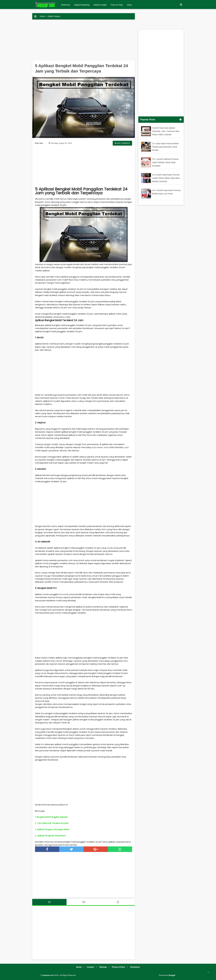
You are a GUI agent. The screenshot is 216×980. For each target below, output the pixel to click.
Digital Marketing (82, 5)
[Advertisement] (84, 41)
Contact (90, 967)
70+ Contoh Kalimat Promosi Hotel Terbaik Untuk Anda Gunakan (165, 162)
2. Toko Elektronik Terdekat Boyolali (52, 823)
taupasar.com (48, 975)
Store (129, 5)
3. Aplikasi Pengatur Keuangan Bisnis (52, 829)
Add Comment (122, 143)
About (79, 967)
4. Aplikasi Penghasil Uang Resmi (50, 836)
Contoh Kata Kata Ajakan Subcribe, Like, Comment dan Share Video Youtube (166, 131)
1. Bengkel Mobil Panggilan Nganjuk (51, 817)
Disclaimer (135, 967)
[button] (181, 5)
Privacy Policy (118, 967)
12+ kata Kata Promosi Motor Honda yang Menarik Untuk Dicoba (166, 147)
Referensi (66, 5)
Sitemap (103, 967)
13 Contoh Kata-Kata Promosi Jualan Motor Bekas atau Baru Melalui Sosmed (166, 178)
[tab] (49, 902)
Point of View (117, 5)
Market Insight (100, 5)
